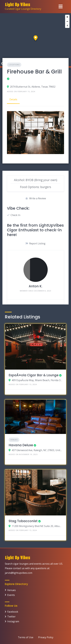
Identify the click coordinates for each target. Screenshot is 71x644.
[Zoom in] (67, 17)
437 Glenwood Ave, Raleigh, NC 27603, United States (37, 450)
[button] (36, 38)
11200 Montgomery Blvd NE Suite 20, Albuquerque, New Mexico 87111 (37, 526)
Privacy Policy (46, 637)
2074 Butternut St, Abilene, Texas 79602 (33, 87)
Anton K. (35, 286)
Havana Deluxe (21, 445)
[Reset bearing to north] (67, 26)
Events (11, 595)
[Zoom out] (67, 21)
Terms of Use (26, 637)
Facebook (13, 612)
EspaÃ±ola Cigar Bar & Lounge (34, 375)
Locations (14, 65)
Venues (14, 440)
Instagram (13, 621)
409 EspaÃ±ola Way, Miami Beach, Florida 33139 (37, 380)
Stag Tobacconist (23, 521)
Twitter (11, 617)
